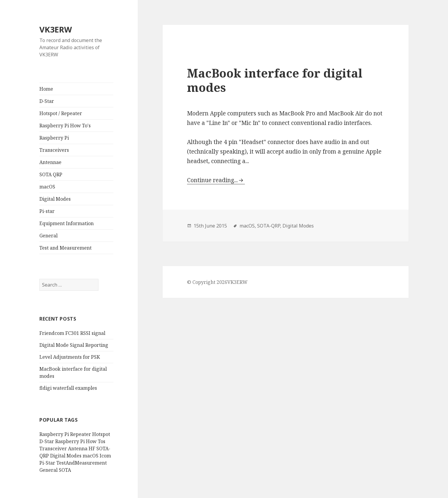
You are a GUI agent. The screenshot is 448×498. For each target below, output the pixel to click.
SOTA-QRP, (269, 226)
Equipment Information (67, 223)
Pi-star (47, 211)
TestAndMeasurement (82, 463)
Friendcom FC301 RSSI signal (72, 333)
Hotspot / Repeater (61, 113)
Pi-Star (47, 463)
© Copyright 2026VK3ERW (217, 282)
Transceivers (54, 150)
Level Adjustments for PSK (70, 357)
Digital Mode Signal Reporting (74, 345)
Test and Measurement (65, 248)
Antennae (50, 162)
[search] (69, 285)
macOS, (248, 226)
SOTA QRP (51, 174)
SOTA (65, 470)
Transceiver (53, 448)
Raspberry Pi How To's (65, 126)
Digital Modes (55, 199)
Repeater (81, 434)
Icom (105, 456)
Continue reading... (212, 180)
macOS (47, 187)
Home (46, 89)
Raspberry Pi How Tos (80, 441)
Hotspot (101, 434)
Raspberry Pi (54, 138)
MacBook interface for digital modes (275, 80)
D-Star (47, 101)
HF (92, 448)
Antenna (78, 448)
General (48, 236)
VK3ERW (56, 29)
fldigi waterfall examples (68, 388)
